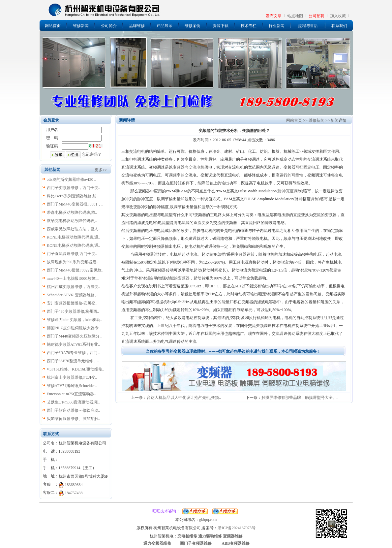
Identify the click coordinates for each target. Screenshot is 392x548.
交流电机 (196, 167)
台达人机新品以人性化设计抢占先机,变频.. (184, 398)
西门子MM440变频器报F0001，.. (75, 204)
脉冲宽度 (286, 191)
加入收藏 (338, 16)
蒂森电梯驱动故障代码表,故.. (72, 212)
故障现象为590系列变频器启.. (73, 262)
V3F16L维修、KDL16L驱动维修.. (75, 369)
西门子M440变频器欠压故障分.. (74, 336)
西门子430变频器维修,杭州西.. (73, 311)
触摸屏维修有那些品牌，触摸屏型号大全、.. (300, 398)
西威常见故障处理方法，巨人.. (74, 229)
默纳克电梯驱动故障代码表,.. (72, 221)
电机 (288, 318)
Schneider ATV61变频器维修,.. (72, 295)
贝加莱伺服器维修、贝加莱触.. (74, 419)
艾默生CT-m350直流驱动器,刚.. (74, 402)
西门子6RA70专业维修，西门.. (73, 353)
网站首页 (53, 26)
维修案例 (193, 26)
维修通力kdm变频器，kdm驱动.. (75, 320)
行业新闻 (277, 26)
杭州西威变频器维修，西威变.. (74, 287)
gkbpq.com (208, 520)
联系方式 (51, 434)
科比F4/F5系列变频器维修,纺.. (73, 196)
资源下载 (221, 26)
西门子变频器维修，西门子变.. (74, 188)
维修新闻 (81, 26)
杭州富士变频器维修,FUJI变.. (72, 377)
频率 (129, 246)
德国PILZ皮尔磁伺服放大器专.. (74, 328)
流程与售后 (308, 26)
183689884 (74, 485)
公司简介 (109, 26)
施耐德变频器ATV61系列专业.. (73, 344)
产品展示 (165, 26)
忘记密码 (90, 154)
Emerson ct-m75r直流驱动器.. (72, 394)
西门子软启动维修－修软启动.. (74, 410)
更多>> (101, 170)
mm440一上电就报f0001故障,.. (73, 278)
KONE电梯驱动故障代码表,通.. (74, 237)
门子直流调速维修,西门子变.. (72, 254)
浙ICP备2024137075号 (237, 528)
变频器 (184, 278)
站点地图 (295, 16)
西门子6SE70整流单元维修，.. (73, 361)
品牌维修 (137, 26)
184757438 (74, 493)
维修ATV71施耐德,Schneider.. (72, 386)
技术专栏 (249, 26)
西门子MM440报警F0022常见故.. (75, 270)
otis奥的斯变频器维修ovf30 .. (72, 179)
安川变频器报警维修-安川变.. (72, 303)
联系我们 (339, 26)
